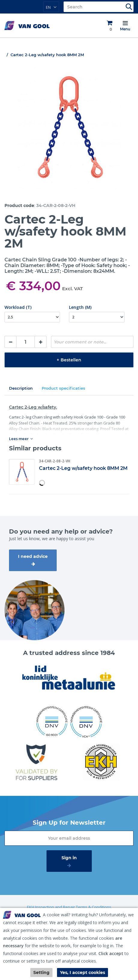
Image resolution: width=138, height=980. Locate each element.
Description (21, 388)
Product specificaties (63, 388)
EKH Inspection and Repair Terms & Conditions (69, 907)
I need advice (33, 556)
